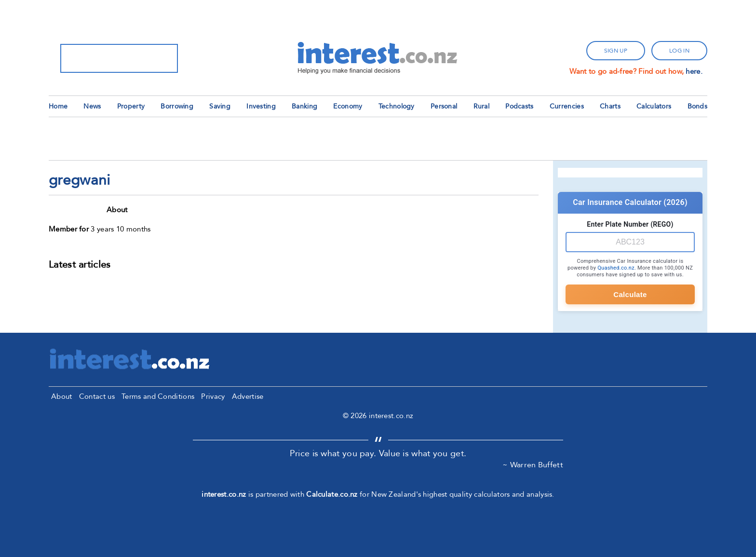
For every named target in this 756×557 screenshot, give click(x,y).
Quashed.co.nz (616, 268)
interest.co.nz (224, 494)
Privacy (213, 396)
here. (694, 71)
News (92, 106)
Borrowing (177, 106)
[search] (107, 58)
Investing (261, 106)
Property (131, 106)
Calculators (654, 106)
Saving (220, 106)
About (62, 396)
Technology (397, 106)
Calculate (630, 294)
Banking (304, 106)
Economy (348, 106)
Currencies (567, 106)
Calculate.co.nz (332, 494)
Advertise (248, 396)
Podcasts (519, 106)
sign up (616, 51)
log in (679, 51)
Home (58, 106)
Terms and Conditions (158, 396)
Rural (482, 106)
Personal (444, 106)
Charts (610, 106)
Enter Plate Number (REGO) (630, 224)
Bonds (698, 106)
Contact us (97, 396)
